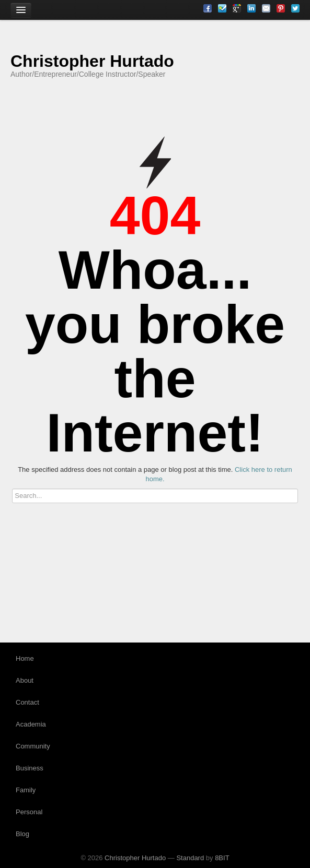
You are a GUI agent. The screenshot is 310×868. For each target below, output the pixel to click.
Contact (27, 702)
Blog (22, 834)
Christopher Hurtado (92, 61)
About (25, 680)
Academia (31, 724)
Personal (29, 812)
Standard (190, 858)
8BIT (222, 858)
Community (33, 746)
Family (26, 790)
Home (25, 658)
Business (30, 768)
